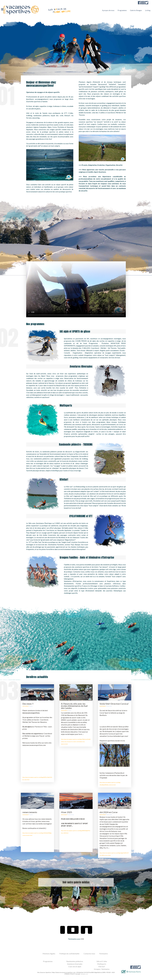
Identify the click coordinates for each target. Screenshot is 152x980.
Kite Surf (102, 966)
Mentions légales (49, 954)
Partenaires (104, 954)
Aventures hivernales (75, 964)
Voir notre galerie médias (76, 882)
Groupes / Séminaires (102, 969)
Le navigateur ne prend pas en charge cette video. (76, 289)
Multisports (102, 964)
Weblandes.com (84, 974)
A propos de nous (108, 10)
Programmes (122, 10)
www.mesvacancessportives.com (34, 745)
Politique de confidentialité (69, 954)
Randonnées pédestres (75, 961)
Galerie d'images (136, 10)
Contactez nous (89, 954)
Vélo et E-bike (102, 961)
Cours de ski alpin (75, 966)
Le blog (148, 10)
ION (82, 939)
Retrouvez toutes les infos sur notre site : (37, 743)
